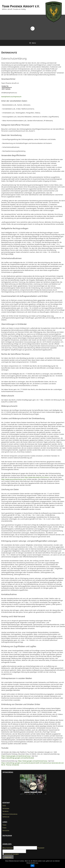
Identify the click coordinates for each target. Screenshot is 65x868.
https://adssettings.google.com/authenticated (18, 758)
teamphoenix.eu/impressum (11, 97)
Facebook (6, 811)
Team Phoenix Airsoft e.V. (21, 6)
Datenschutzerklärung (10, 814)
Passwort (41, 848)
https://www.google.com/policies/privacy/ (16, 756)
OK (32, 866)
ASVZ (4, 806)
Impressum (6, 817)
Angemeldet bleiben (11, 854)
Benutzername (8, 848)
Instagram (6, 808)
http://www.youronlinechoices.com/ (14, 479)
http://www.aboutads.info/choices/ (37, 477)
